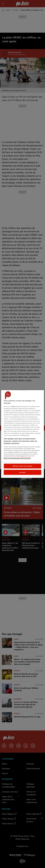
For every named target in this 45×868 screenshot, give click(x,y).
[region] (22, 434)
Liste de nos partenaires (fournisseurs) (17, 458)
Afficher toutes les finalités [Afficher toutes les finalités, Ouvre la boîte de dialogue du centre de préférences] (22, 466)
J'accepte (22, 472)
